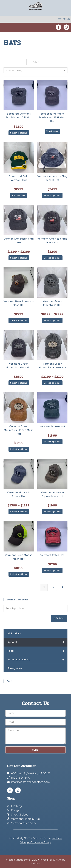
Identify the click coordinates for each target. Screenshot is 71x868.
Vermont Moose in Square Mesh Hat (52, 494)
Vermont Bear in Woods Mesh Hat (19, 303)
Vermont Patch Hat (52, 555)
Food (37, 651)
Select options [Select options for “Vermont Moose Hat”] (52, 442)
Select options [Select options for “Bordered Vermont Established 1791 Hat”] (19, 133)
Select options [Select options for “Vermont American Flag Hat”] (19, 258)
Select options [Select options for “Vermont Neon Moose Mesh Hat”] (19, 574)
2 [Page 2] (53, 587)
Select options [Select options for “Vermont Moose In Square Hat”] (19, 512)
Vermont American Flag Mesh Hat (52, 241)
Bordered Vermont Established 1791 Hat (19, 116)
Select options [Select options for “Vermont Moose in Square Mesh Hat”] (52, 512)
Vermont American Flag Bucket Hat (52, 178)
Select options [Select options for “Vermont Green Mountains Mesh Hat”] (19, 383)
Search (59, 618)
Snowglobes (15, 668)
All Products (15, 633)
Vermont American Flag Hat (19, 241)
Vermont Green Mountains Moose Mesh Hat (19, 430)
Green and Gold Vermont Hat (19, 178)
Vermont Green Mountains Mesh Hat (19, 366)
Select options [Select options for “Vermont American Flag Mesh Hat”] (52, 258)
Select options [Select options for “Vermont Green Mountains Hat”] (52, 320)
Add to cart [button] (19, 195)
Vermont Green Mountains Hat (52, 303)
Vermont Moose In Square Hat (19, 494)
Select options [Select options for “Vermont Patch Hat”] (52, 570)
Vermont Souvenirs (37, 659)
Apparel (37, 642)
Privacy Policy (47, 860)
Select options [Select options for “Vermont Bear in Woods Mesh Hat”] (19, 320)
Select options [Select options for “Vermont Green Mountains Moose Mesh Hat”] (19, 449)
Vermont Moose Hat (52, 426)
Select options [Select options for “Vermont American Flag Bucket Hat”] (52, 195)
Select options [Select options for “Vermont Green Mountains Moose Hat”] (52, 383)
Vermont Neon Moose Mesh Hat (19, 557)
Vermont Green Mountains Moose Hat (52, 366)
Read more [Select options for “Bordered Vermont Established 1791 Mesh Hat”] (52, 131)
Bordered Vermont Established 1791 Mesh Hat (52, 117)
